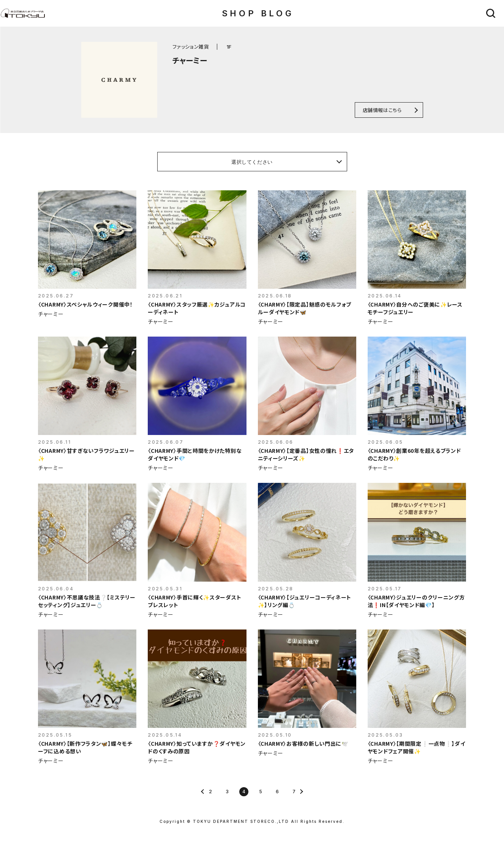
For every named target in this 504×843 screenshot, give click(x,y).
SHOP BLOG (258, 13)
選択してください (252, 162)
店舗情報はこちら (382, 110)
